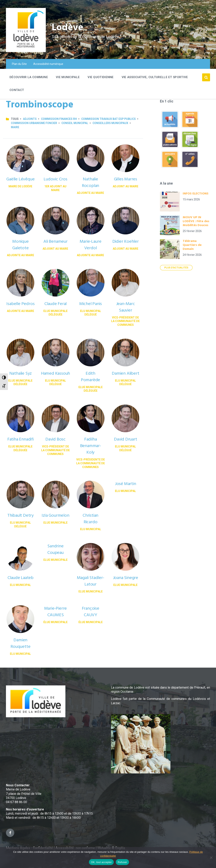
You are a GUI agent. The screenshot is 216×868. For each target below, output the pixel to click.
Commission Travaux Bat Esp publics (108, 119)
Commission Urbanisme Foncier (34, 123)
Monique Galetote (21, 245)
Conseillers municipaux (110, 123)
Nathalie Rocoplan (90, 183)
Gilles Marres (126, 179)
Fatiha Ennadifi (21, 439)
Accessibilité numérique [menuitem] (48, 64)
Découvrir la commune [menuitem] (29, 77)
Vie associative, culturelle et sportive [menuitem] (155, 77)
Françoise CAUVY (91, 612)
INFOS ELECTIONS (196, 194)
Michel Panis (91, 304)
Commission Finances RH (59, 119)
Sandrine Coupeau (55, 550)
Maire (15, 127)
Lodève (67, 28)
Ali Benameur (55, 242)
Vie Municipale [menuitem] (68, 77)
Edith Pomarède (90, 377)
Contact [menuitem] (17, 90)
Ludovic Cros (55, 179)
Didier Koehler (126, 242)
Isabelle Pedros (20, 304)
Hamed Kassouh (55, 374)
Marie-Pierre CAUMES (56, 612)
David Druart (126, 439)
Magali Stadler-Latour (91, 581)
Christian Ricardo (90, 519)
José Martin (126, 484)
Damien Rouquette (20, 643)
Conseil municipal (75, 123)
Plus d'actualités (176, 268)
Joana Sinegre (126, 578)
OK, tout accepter (101, 862)
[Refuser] (211, 858)
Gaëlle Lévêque (20, 179)
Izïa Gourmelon (55, 516)
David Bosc (55, 439)
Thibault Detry (21, 516)
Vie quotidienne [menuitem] (101, 77)
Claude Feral (56, 304)
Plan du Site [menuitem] (19, 64)
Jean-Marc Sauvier (126, 307)
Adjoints (30, 119)
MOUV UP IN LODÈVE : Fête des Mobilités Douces (196, 221)
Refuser (122, 862)
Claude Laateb (21, 578)
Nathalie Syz (21, 374)
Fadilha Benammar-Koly (91, 446)
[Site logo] (26, 51)
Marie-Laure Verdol (91, 245)
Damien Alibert (125, 374)
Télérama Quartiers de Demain (192, 245)
